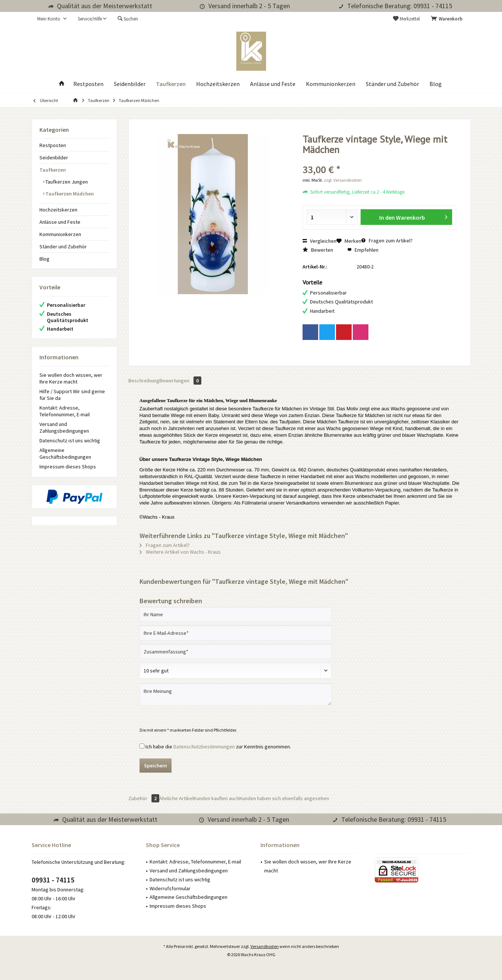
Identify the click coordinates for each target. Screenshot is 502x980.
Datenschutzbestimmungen (204, 747)
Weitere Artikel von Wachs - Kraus (180, 552)
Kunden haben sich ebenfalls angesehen (284, 798)
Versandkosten (265, 946)
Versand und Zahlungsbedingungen (64, 427)
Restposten (53, 145)
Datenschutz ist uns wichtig (70, 440)
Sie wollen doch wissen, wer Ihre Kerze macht (71, 378)
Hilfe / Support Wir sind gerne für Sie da (72, 395)
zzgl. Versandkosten (343, 180)
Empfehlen (363, 250)
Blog (44, 259)
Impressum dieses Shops (68, 467)
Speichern (156, 766)
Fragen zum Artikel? (387, 241)
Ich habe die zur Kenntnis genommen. (218, 747)
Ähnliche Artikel (176, 798)
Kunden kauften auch (216, 798)
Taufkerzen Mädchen (69, 194)
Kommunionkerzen (60, 234)
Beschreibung (144, 381)
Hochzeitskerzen (58, 210)
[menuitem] (448, 19)
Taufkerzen (53, 170)
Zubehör (144, 798)
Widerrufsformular (170, 888)
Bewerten (318, 250)
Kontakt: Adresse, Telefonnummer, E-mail (65, 411)
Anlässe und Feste (60, 222)
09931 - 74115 (53, 880)
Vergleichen (319, 241)
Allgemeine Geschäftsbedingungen (65, 454)
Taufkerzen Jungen (66, 182)
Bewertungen (180, 381)
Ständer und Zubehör (63, 246)
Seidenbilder (54, 157)
